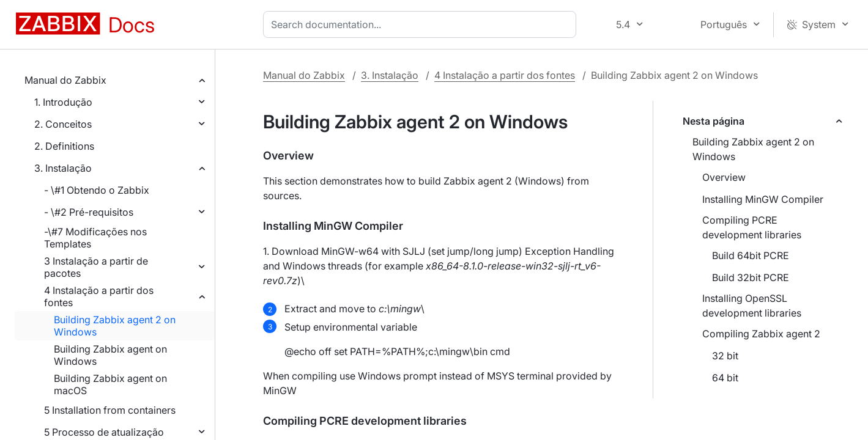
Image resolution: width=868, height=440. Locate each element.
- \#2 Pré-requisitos (89, 212)
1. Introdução (63, 102)
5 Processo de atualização (104, 432)
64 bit (725, 378)
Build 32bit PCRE (751, 277)
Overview (724, 177)
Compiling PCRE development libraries (752, 227)
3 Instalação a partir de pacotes (96, 267)
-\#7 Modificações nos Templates (95, 238)
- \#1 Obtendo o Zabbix (97, 190)
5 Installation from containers (110, 410)
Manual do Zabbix (65, 80)
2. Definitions (64, 146)
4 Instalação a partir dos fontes (99, 296)
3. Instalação (63, 168)
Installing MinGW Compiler (763, 199)
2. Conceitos (63, 124)
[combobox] (422, 24)
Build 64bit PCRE (751, 255)
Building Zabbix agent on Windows (110, 355)
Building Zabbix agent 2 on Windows (115, 326)
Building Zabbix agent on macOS (110, 384)
